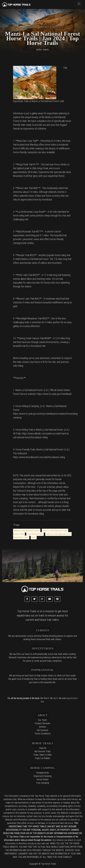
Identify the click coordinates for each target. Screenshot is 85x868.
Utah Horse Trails (35, 534)
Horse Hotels (43, 779)
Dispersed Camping (43, 776)
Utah (34, 537)
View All (43, 748)
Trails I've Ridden (42, 758)
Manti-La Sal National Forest (27, 531)
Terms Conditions (43, 734)
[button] (27, 599)
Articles (43, 727)
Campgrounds (42, 773)
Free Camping (43, 783)
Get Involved (42, 730)
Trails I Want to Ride (42, 755)
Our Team (42, 720)
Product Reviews (42, 723)
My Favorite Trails (43, 751)
